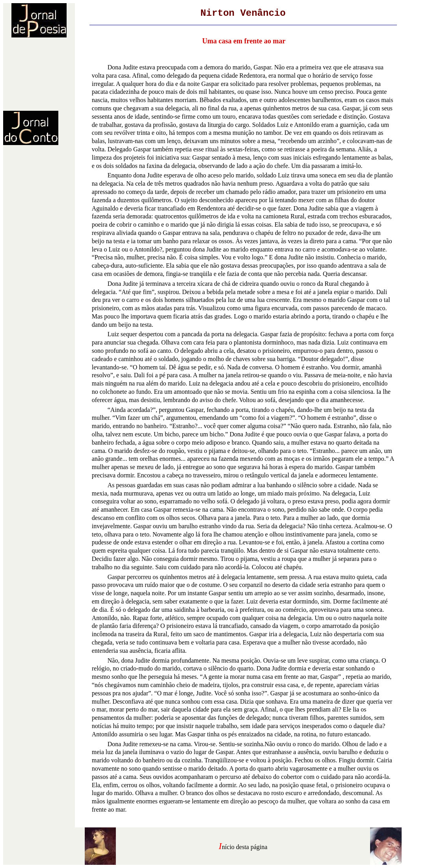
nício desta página (245, 847)
